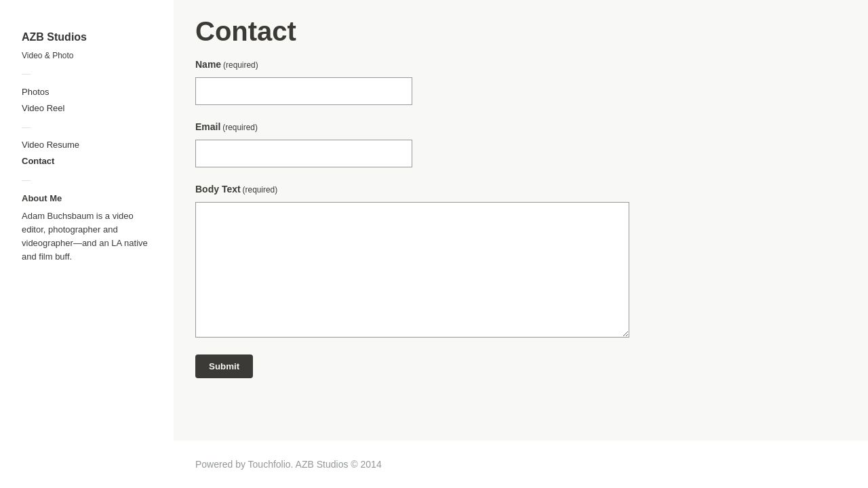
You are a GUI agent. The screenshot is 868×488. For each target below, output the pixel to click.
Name (227, 64)
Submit (224, 366)
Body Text (236, 189)
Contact (38, 161)
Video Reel (43, 108)
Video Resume (51, 145)
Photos (35, 92)
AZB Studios (54, 37)
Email (226, 127)
